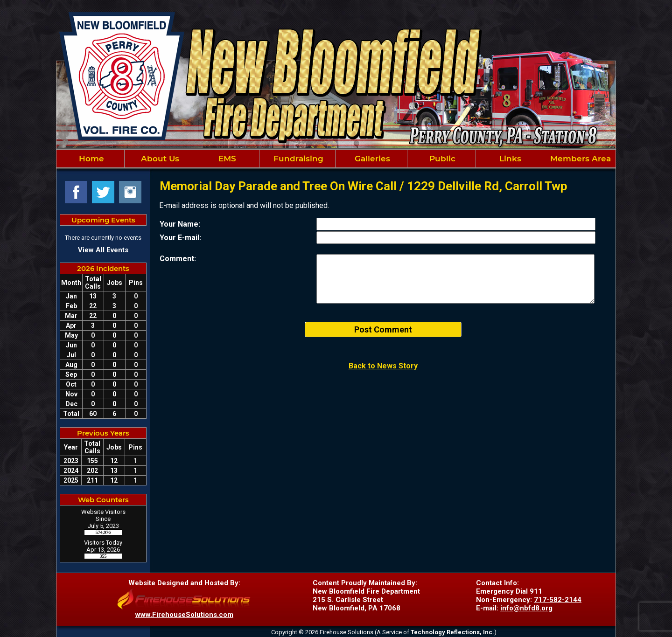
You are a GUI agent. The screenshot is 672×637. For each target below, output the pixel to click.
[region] (336, 159)
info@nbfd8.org (526, 608)
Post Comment (383, 329)
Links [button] (509, 159)
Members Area (579, 159)
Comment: (178, 259)
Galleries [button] (371, 159)
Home (90, 159)
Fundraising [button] (297, 159)
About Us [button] (159, 159)
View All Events (103, 250)
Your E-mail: (180, 238)
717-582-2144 (558, 600)
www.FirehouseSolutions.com (184, 615)
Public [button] (441, 159)
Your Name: (180, 224)
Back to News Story (383, 366)
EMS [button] (226, 159)
